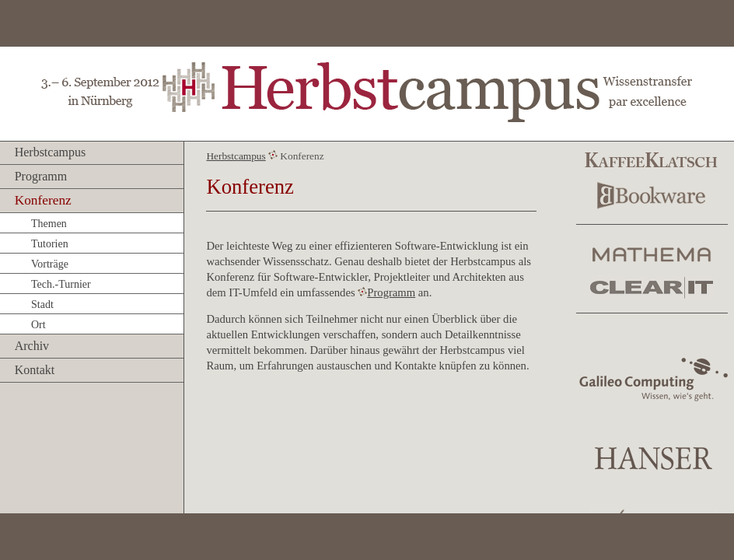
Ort (38, 325)
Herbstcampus (51, 152)
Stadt (42, 304)
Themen (49, 224)
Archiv (32, 346)
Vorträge (50, 264)
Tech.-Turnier (61, 284)
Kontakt (35, 370)
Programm (41, 176)
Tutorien (50, 244)
